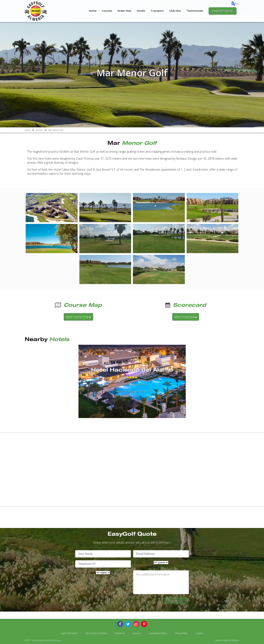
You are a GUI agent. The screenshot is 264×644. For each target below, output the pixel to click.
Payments (120, 633)
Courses (107, 11)
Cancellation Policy (158, 633)
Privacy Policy (181, 633)
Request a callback (176, 600)
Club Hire (175, 11)
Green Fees (124, 11)
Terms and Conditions (96, 633)
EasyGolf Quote (223, 11)
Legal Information (69, 633)
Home (93, 11)
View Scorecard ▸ (186, 317)
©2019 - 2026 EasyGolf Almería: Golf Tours (43, 640)
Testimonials (195, 11)
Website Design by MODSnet (227, 640)
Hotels (141, 11)
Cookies (199, 633)
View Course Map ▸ (78, 317)
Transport (157, 11)
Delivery (137, 633)
